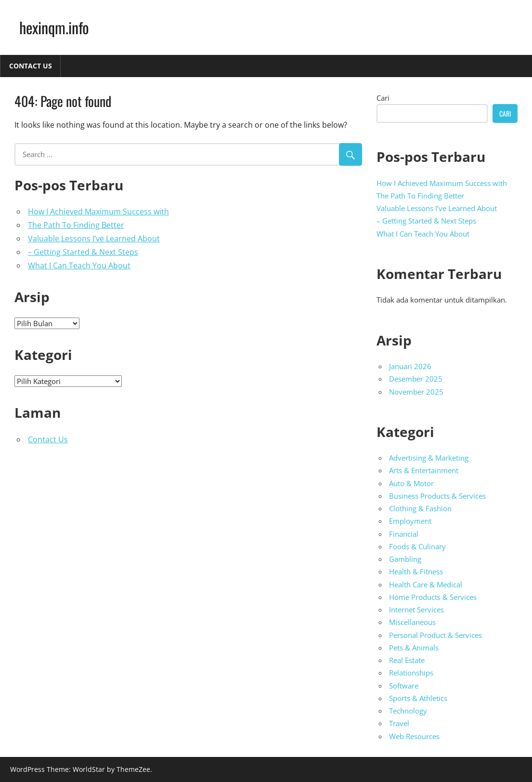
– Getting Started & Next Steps (83, 252)
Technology (408, 711)
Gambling (405, 559)
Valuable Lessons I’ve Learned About (94, 239)
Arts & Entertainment (424, 470)
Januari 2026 (410, 366)
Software (404, 686)
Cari (383, 98)
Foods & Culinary (417, 546)
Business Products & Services (437, 496)
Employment (410, 521)
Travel (399, 723)
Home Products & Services (433, 597)
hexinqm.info (54, 27)
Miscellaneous (412, 622)
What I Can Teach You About (79, 265)
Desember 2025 (416, 379)
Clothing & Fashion (420, 508)
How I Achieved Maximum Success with (98, 212)
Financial (404, 534)
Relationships (411, 673)
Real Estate (407, 660)
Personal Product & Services (435, 635)
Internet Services (416, 610)
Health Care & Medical (426, 584)
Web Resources (414, 736)
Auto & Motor (411, 483)
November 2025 (416, 392)
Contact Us (31, 66)
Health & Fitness (416, 571)
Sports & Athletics (418, 698)
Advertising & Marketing (429, 458)
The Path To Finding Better (76, 225)
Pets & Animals (414, 648)
